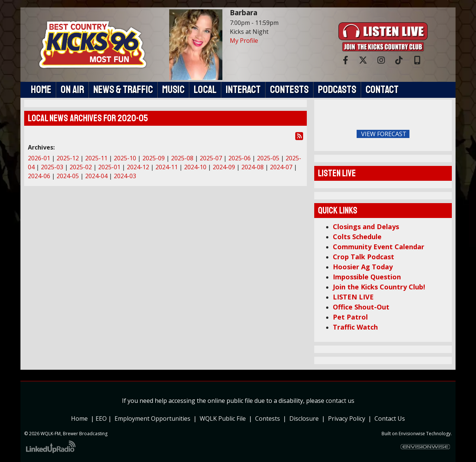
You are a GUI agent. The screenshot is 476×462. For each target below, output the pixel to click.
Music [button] (173, 90)
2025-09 (154, 158)
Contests (268, 418)
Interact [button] (243, 90)
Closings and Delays (366, 227)
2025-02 (81, 167)
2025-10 (125, 158)
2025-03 (52, 167)
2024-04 (96, 176)
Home (79, 418)
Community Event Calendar (379, 247)
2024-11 (167, 167)
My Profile (244, 41)
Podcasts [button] (337, 90)
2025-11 (96, 158)
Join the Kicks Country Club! (379, 287)
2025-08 (182, 158)
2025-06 (239, 158)
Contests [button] (289, 90)
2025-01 (109, 167)
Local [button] (205, 90)
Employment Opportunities (152, 418)
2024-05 (68, 176)
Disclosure (304, 418)
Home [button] (41, 90)
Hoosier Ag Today (363, 267)
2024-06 (39, 176)
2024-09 (224, 167)
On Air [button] (72, 90)
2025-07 (211, 158)
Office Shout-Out (361, 307)
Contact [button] (382, 90)
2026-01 (39, 158)
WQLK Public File (223, 418)
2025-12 (68, 158)
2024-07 (281, 167)
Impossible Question (367, 277)
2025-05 (268, 158)
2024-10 (195, 167)
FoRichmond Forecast (435, 134)
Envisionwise (412, 434)
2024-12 (138, 167)
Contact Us (390, 418)
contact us (340, 401)
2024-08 (253, 167)
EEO (101, 418)
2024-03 (125, 176)
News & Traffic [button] (123, 90)
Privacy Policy (348, 418)
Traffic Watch (355, 327)
